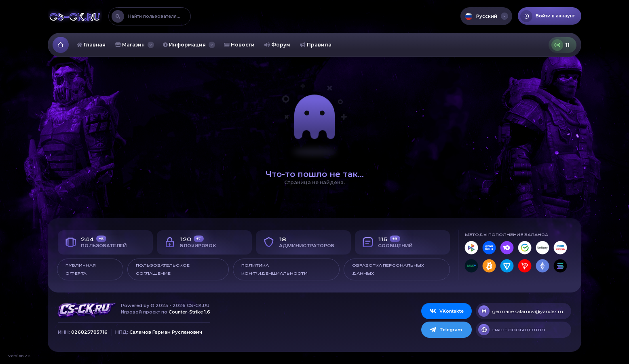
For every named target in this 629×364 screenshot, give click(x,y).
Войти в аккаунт (548, 16)
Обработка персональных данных (388, 269)
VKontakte (446, 311)
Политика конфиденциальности (274, 269)
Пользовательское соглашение (163, 269)
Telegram (446, 330)
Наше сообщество (512, 330)
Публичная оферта (81, 269)
